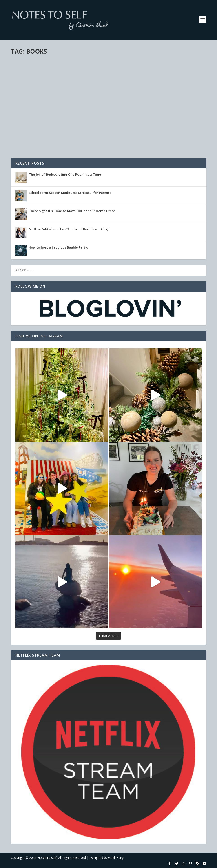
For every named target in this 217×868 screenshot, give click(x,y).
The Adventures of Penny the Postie (53, 110)
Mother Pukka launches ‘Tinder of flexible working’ (69, 229)
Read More (27, 141)
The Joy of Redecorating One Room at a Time (65, 174)
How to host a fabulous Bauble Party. (58, 247)
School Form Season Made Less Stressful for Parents (70, 193)
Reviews (39, 118)
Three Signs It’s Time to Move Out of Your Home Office (72, 211)
